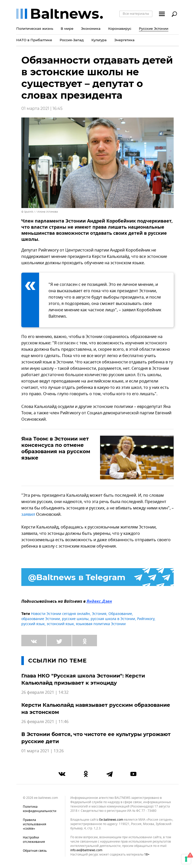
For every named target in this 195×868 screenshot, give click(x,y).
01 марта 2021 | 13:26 (43, 751)
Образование (120, 614)
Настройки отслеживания (34, 840)
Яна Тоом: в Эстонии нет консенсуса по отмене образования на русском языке (56, 448)
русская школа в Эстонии (113, 619)
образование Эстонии (41, 619)
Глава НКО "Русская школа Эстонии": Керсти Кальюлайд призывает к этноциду (83, 679)
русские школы (75, 619)
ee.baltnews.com (111, 820)
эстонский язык (60, 624)
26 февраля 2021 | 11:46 (45, 722)
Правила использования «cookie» (35, 824)
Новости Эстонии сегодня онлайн (60, 614)
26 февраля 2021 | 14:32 (45, 693)
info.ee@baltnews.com (86, 850)
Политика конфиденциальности (40, 809)
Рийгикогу (146, 619)
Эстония (99, 614)
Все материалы (136, 13)
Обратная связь (35, 851)
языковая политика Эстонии (101, 624)
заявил (28, 514)
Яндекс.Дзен (99, 602)
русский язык (33, 624)
